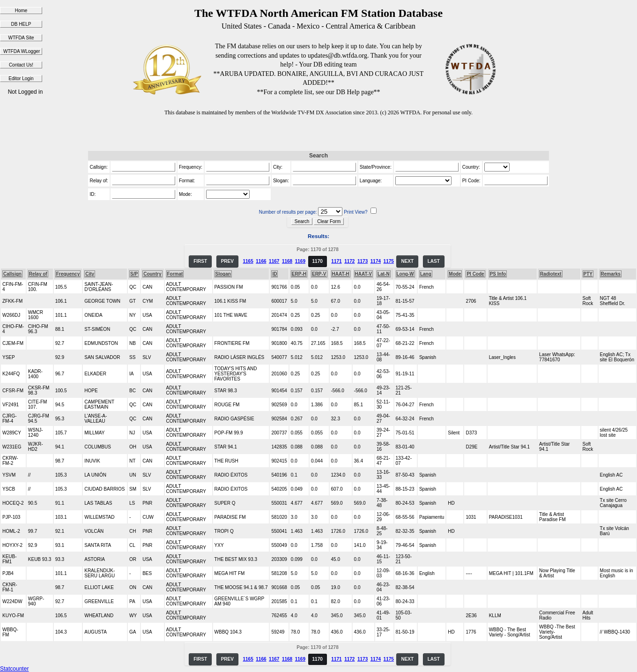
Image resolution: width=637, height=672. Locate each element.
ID (274, 274)
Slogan (223, 274)
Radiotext (551, 274)
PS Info (498, 274)
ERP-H (299, 274)
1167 (274, 261)
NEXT (407, 261)
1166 (261, 261)
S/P (134, 274)
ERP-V (319, 274)
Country (152, 274)
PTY (588, 274)
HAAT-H (341, 274)
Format (175, 274)
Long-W (405, 274)
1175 (389, 261)
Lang (426, 274)
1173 (363, 261)
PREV (227, 261)
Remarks (611, 274)
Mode (455, 274)
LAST (434, 261)
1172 (349, 261)
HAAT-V (363, 274)
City (90, 274)
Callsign (12, 274)
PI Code (475, 274)
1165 (248, 261)
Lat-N (384, 274)
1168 (287, 261)
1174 (376, 261)
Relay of (38, 274)
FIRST (200, 261)
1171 (336, 261)
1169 (300, 261)
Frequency (68, 274)
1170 (318, 261)
